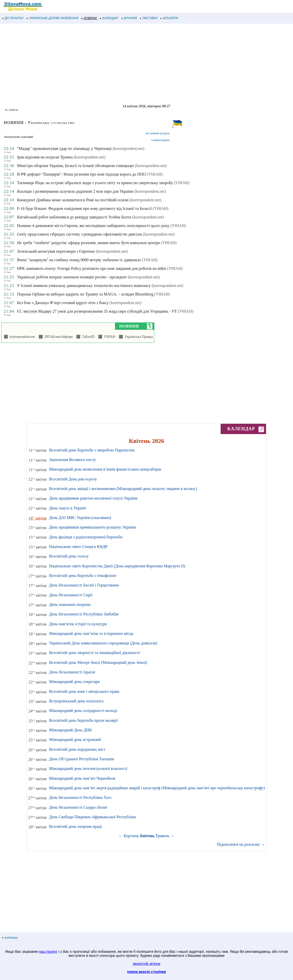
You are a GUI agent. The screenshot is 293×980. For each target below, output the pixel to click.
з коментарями (160, 140)
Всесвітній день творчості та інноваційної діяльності (94, 653)
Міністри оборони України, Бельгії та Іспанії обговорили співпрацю (75, 166)
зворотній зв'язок (146, 964)
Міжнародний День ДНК (70, 730)
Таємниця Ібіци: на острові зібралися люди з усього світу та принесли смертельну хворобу (95, 183)
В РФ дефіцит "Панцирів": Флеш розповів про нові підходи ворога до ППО (81, 174)
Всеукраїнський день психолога (76, 701)
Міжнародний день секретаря (74, 682)
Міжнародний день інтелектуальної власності (88, 769)
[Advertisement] (146, 64)
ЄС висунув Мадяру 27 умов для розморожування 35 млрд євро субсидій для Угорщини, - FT (97, 311)
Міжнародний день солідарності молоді (83, 711)
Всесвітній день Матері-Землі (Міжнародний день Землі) (98, 662)
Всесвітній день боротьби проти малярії (83, 720)
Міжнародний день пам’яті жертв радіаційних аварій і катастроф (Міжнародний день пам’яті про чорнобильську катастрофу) (157, 788)
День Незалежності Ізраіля (72, 672)
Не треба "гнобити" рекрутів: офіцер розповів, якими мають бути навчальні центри (88, 243)
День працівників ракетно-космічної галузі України (93, 498)
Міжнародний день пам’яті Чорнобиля (82, 778)
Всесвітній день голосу (69, 556)
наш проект (48, 952)
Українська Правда (138, 337)
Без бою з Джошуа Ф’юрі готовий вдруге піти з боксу (63, 303)
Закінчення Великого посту (72, 460)
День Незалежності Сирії (71, 595)
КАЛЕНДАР (109, 18)
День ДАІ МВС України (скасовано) (80, 518)
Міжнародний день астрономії (75, 740)
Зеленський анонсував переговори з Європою (56, 251)
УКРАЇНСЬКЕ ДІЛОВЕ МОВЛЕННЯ (53, 18)
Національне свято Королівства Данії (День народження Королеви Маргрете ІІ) (117, 566)
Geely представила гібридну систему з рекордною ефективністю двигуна (79, 234)
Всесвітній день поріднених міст (77, 749)
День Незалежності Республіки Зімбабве (84, 614)
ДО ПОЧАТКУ (13, 18)
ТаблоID (87, 337)
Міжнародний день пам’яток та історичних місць (91, 633)
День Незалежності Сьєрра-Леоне (78, 807)
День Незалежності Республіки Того (80, 797)
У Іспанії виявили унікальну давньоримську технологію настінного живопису (84, 286)
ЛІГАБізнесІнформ (58, 337)
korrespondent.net (21, 337)
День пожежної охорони (70, 605)
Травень (163, 836)
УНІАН (109, 337)
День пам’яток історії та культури (78, 624)
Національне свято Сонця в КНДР (78, 547)
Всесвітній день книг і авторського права (84, 691)
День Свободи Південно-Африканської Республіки (92, 817)
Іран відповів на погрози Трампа (45, 157)
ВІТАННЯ (129, 18)
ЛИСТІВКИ (149, 18)
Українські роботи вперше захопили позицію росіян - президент (72, 277)
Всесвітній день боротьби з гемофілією (83, 576)
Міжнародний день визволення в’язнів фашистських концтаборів (105, 469)
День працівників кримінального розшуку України (92, 527)
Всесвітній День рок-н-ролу (73, 479)
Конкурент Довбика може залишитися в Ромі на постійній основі (73, 200)
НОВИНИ (89, 18)
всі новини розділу (158, 133)
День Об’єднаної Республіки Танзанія (81, 759)
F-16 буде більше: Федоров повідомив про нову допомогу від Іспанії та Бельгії (84, 208)
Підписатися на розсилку (241, 844)
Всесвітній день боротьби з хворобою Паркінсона (92, 450)
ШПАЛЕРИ (169, 18)
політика (10, 938)
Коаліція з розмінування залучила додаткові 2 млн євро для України (75, 191)
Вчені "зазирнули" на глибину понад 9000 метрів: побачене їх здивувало (79, 260)
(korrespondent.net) (129, 149)
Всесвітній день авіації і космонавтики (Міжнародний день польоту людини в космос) (123, 489)
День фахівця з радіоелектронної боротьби (86, 537)
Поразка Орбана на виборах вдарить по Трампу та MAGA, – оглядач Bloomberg (85, 294)
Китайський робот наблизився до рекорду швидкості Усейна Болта (74, 217)
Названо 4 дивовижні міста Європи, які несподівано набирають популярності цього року (93, 226)
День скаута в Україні (67, 508)
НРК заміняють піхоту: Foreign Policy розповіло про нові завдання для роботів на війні (91, 268)
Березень (131, 836)
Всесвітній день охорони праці (75, 826)
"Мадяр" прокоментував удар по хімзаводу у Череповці (64, 149)
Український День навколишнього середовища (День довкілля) (103, 643)
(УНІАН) (155, 174)
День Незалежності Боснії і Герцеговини (84, 585)
